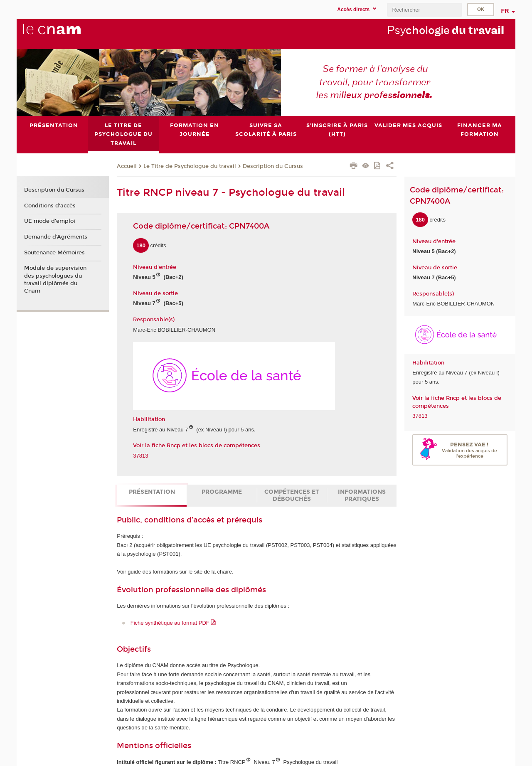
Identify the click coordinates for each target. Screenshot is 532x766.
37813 (140, 455)
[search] (424, 10)
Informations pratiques (362, 495)
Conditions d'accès (50, 205)
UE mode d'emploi (50, 221)
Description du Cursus (273, 166)
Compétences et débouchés (292, 495)
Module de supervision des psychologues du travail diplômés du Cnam (55, 280)
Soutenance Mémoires (54, 252)
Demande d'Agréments (56, 237)
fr (505, 11)
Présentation (152, 492)
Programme (222, 492)
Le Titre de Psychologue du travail (190, 166)
